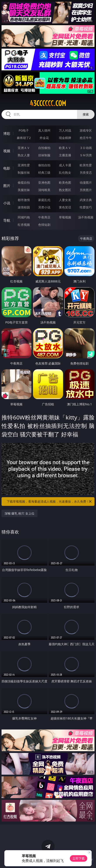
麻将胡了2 (24, 138)
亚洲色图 (44, 182)
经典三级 (44, 172)
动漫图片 (86, 182)
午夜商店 (44, 217)
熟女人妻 (24, 155)
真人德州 (44, 130)
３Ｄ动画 (86, 148)
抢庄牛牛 (86, 138)
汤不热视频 (86, 217)
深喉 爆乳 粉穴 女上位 (20, 513)
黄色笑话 (65, 207)
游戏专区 (86, 130)
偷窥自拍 (24, 182)
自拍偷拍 (44, 148)
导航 (7, 220)
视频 (7, 151)
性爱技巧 (86, 207)
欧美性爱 (86, 165)
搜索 (86, 114)
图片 (7, 186)
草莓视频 (65, 217)
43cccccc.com (48, 103)
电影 (7, 168)
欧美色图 (65, 182)
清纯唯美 (44, 190)
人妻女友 (65, 200)
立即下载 (79, 858)
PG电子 (24, 130)
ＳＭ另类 (86, 155)
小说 (7, 203)
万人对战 (65, 130)
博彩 (7, 134)
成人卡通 (65, 165)
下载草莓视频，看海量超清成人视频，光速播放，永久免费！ (50, 502)
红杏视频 (24, 225)
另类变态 (86, 172)
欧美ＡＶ (65, 148)
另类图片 (86, 190)
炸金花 (44, 138)
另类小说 (44, 207)
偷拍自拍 (44, 165)
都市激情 (24, 200)
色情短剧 (44, 225)
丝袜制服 (44, 155)
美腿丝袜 (24, 190)
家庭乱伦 (44, 200)
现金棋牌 (65, 138)
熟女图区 (65, 190)
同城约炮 (24, 217)
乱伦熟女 (65, 172)
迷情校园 (24, 207)
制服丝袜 (24, 172)
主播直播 (65, 155)
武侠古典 (86, 200)
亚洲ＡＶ (24, 148)
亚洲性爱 (24, 165)
